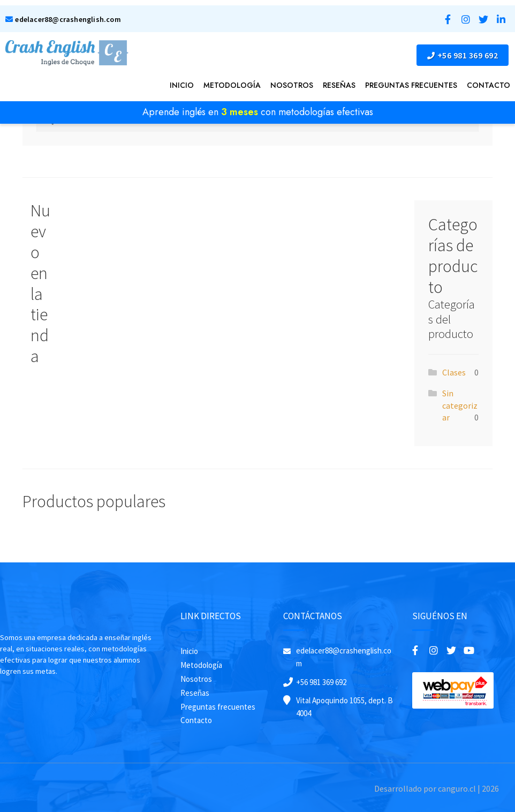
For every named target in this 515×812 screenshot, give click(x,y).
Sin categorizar (460, 405)
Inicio (182, 85)
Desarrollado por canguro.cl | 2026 (437, 788)
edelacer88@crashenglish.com (63, 19)
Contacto (489, 85)
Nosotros (292, 85)
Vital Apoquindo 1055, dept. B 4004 (344, 707)
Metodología (232, 85)
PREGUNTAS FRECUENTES (411, 85)
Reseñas (339, 85)
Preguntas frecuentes (218, 707)
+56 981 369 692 (463, 55)
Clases (454, 372)
